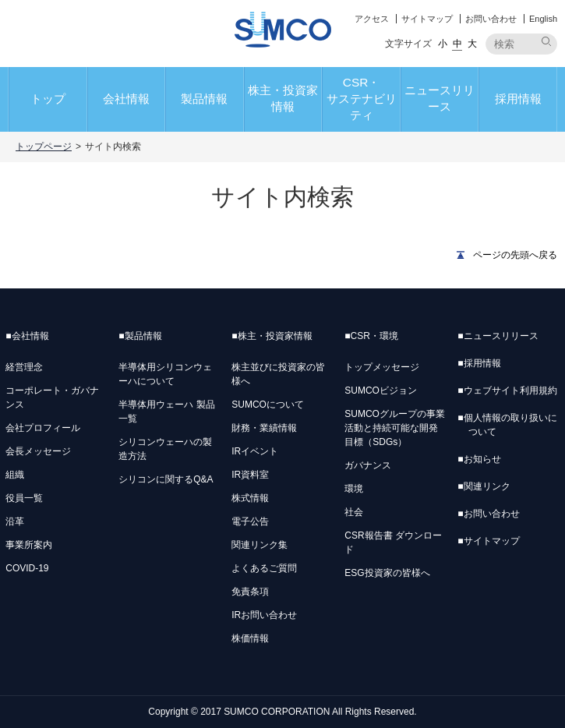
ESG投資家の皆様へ (387, 573)
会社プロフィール (43, 428)
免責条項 (250, 592)
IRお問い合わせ (264, 615)
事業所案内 (29, 545)
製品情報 (204, 99)
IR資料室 (250, 475)
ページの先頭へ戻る (515, 255)
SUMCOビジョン (381, 391)
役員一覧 (24, 498)
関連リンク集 (260, 545)
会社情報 (126, 99)
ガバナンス (368, 465)
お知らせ (479, 459)
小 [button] (443, 44)
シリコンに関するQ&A (166, 479)
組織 (15, 475)
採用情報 (518, 99)
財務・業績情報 (264, 428)
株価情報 (250, 638)
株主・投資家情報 (283, 98)
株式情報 (250, 498)
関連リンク (484, 486)
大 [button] (472, 44)
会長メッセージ (38, 451)
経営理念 (24, 367)
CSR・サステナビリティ (362, 99)
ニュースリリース (440, 98)
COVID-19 (27, 568)
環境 (354, 489)
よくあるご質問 (264, 568)
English (543, 19)
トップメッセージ (382, 367)
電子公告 (250, 521)
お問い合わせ (491, 19)
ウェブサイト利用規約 (507, 391)
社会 (354, 512)
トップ (48, 99)
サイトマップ (427, 19)
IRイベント (255, 451)
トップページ (44, 147)
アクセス (372, 19)
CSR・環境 (371, 336)
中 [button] (457, 44)
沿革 (15, 521)
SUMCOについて (268, 405)
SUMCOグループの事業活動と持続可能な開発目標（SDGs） (395, 428)
